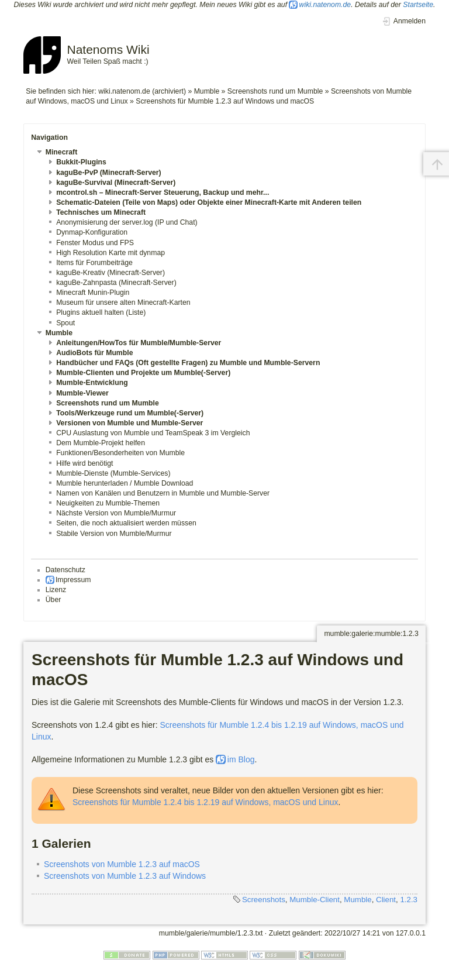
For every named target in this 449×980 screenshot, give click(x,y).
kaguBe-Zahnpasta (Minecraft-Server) (116, 283)
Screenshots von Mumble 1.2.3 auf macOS (122, 864)
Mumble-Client (315, 900)
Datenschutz (65, 570)
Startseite (418, 5)
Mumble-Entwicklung (92, 383)
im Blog (241, 759)
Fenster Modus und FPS (95, 243)
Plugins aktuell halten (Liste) (101, 312)
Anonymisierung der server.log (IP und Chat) (127, 222)
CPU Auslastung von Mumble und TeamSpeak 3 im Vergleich (153, 433)
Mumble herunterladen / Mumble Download (125, 483)
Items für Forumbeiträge (94, 263)
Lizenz (56, 590)
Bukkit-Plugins (81, 162)
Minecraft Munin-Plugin (93, 293)
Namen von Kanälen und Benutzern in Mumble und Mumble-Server (163, 493)
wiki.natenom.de (325, 5)
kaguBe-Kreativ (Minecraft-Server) (110, 273)
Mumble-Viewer (82, 393)
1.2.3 (409, 900)
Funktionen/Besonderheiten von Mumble (120, 453)
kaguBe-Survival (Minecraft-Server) (116, 183)
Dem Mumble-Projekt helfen (101, 443)
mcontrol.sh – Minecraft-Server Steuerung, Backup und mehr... (163, 192)
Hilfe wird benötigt (84, 463)
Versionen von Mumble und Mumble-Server (129, 423)
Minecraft (61, 152)
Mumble (207, 91)
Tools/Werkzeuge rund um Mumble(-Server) (130, 413)
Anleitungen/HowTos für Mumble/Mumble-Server (139, 343)
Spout (65, 323)
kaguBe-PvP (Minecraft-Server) (109, 173)
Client (386, 900)
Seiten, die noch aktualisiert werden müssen (126, 523)
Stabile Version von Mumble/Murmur (114, 534)
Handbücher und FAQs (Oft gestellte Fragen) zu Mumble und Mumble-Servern (188, 363)
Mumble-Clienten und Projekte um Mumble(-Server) (143, 373)
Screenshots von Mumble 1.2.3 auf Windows (125, 876)
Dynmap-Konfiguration (92, 232)
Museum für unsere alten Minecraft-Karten (123, 302)
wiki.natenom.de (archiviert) (142, 91)
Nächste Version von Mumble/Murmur (116, 513)
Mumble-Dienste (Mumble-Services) (113, 473)
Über (53, 600)
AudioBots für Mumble (94, 353)
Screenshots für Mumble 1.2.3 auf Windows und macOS (225, 101)
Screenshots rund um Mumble (275, 91)
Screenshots (264, 900)
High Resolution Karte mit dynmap (110, 253)
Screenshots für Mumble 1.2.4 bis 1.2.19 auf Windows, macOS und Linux (205, 802)
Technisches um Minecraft (101, 212)
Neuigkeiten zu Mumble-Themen (108, 503)
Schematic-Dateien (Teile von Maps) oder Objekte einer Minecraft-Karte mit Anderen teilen (209, 202)
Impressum (73, 580)
